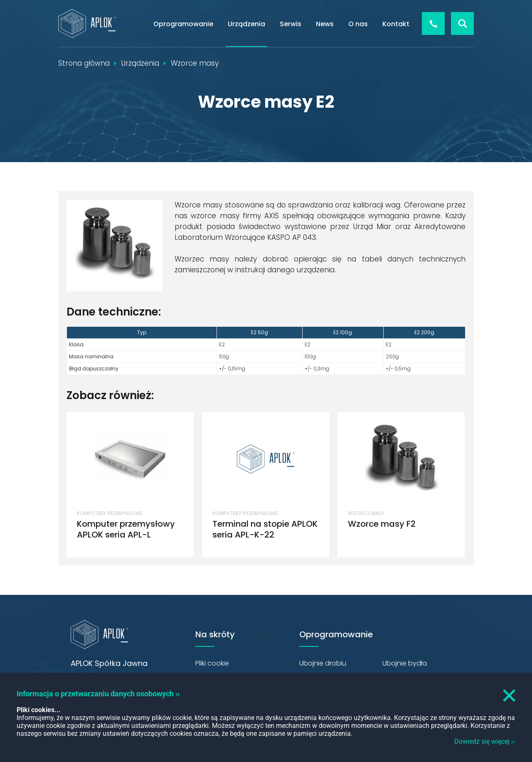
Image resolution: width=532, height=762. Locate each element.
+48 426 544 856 (433, 23)
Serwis (291, 24)
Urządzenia (246, 24)
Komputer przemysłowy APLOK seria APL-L (126, 529)
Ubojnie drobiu (323, 663)
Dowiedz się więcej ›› (485, 741)
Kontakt (396, 24)
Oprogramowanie (183, 24)
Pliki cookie (212, 663)
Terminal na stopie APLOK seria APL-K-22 (265, 529)
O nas (358, 24)
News (325, 24)
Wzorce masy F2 (382, 524)
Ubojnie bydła (405, 663)
